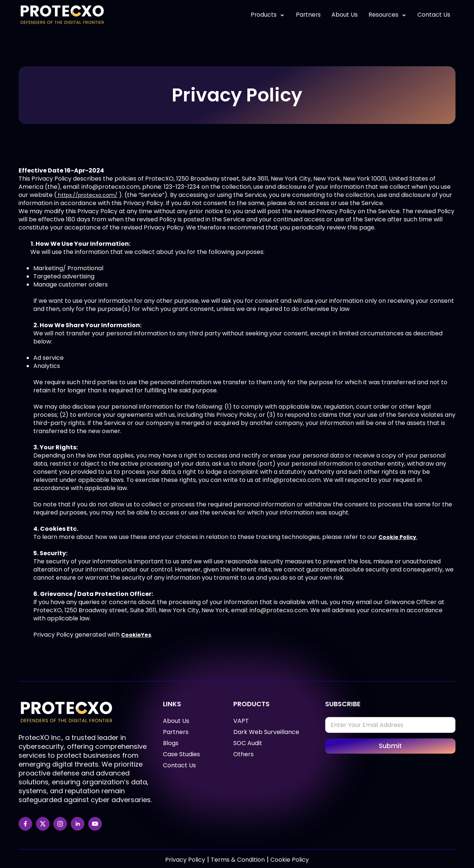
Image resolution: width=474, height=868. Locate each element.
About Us (343, 15)
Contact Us (433, 15)
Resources (387, 15)
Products (265, 15)
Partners (306, 15)
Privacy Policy (185, 860)
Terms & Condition (238, 860)
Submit (390, 746)
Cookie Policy (290, 860)
